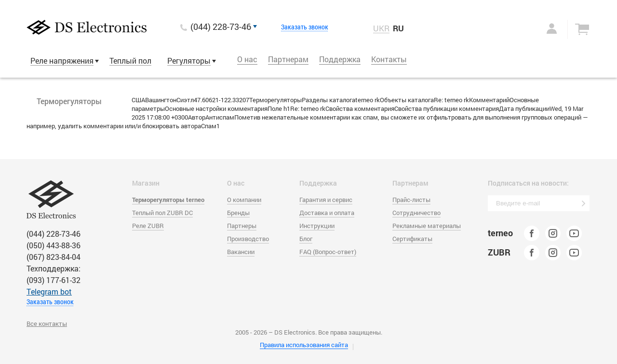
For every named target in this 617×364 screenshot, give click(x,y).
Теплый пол (130, 61)
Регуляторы (189, 61)
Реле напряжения (62, 61)
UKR (381, 28)
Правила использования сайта (304, 345)
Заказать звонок (305, 27)
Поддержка (340, 59)
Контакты (389, 59)
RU (398, 28)
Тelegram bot (49, 291)
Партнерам (288, 59)
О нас (247, 59)
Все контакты (47, 324)
